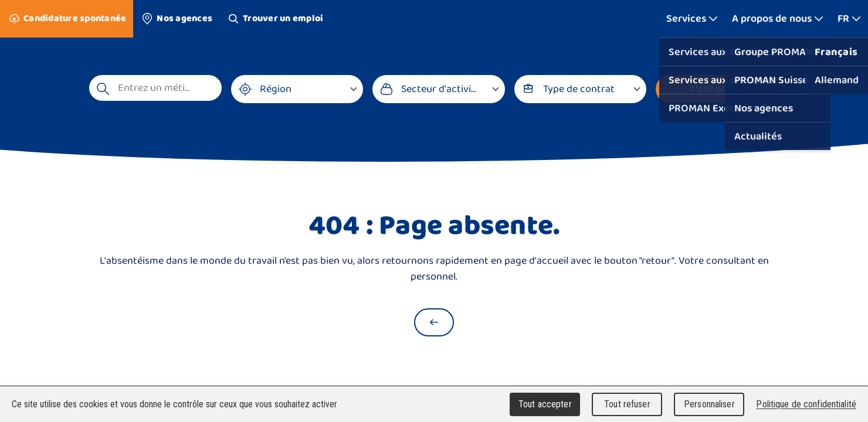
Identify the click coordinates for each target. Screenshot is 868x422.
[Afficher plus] (692, 19)
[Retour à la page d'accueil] (434, 322)
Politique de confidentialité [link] (806, 404)
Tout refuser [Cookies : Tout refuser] (627, 404)
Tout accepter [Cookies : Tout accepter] (545, 404)
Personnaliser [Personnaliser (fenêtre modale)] (709, 404)
